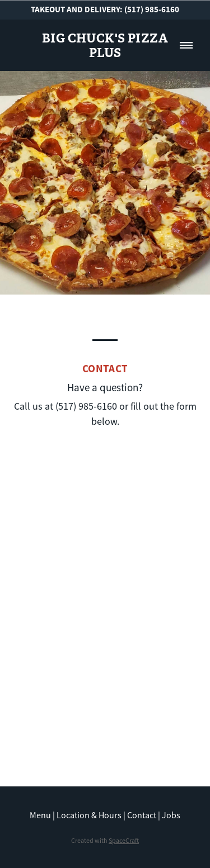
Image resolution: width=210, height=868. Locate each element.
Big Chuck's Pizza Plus (105, 45)
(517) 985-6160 (152, 10)
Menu (40, 815)
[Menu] (186, 45)
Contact (142, 815)
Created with (105, 841)
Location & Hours (89, 815)
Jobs (171, 815)
